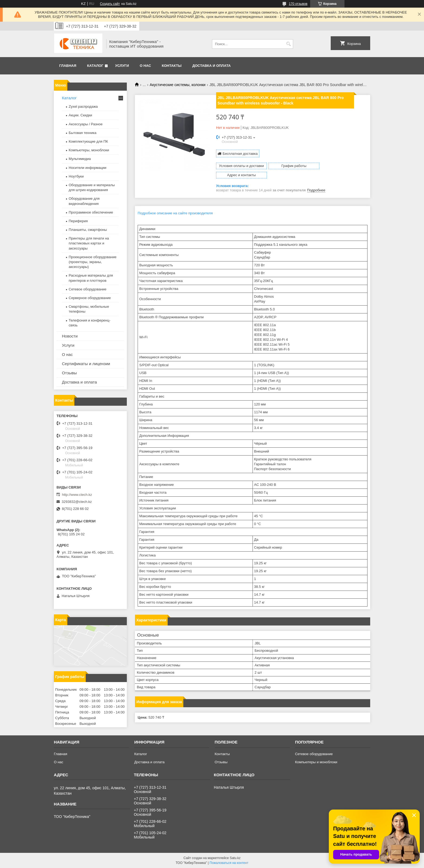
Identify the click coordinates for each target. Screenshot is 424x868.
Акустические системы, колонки (178, 85)
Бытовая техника (82, 133)
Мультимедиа (80, 159)
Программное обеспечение (91, 212)
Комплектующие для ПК (88, 141)
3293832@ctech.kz (77, 502)
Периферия (78, 221)
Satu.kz (235, 858)
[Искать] (288, 44)
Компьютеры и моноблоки (316, 762)
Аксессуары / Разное (86, 124)
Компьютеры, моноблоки (89, 150)
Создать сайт (110, 4)
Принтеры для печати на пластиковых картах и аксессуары (89, 243)
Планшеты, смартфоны (88, 230)
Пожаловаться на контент (229, 863)
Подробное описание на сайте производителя (175, 204)
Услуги (122, 66)
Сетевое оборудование (88, 289)
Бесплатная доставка (240, 153)
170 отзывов (298, 4)
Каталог (95, 66)
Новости (70, 336)
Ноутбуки (76, 176)
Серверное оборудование (90, 298)
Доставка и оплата (211, 66)
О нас (145, 66)
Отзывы (69, 373)
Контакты (172, 66)
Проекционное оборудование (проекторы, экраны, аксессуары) (93, 262)
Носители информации (87, 168)
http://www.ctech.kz (77, 495)
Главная (68, 66)
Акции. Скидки (80, 115)
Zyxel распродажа (83, 107)
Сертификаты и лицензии (86, 364)
